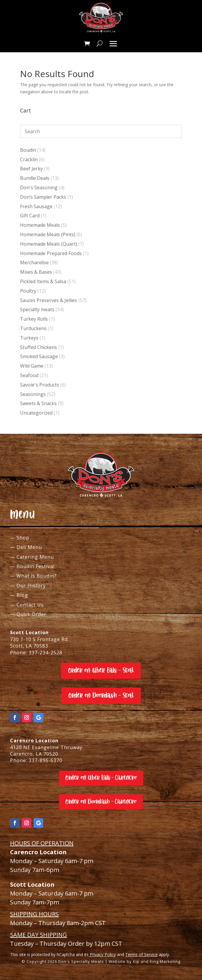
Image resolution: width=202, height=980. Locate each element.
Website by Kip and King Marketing (145, 961)
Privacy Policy (102, 954)
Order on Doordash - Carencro (101, 802)
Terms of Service (141, 954)
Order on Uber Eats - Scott (101, 670)
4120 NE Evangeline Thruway (46, 747)
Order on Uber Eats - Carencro (101, 778)
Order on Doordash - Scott (101, 696)
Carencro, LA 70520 (34, 754)
